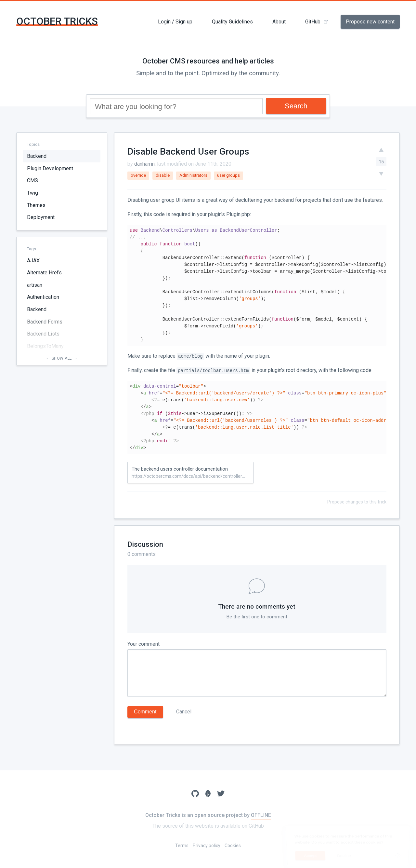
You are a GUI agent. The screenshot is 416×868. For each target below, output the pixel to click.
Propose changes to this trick (357, 502)
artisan (35, 285)
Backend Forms (45, 322)
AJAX (33, 261)
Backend (37, 156)
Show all (62, 358)
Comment (145, 712)
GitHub (313, 22)
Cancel (184, 712)
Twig (32, 193)
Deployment (41, 217)
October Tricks (57, 21)
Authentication (43, 297)
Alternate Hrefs (44, 273)
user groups (228, 175)
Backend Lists (43, 334)
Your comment (143, 644)
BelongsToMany (45, 346)
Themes (36, 205)
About (279, 22)
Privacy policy (207, 846)
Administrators (193, 175)
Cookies (233, 846)
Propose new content (370, 22)
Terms (182, 846)
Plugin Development (50, 168)
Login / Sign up (175, 22)
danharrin (144, 164)
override (138, 175)
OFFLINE (261, 815)
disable (163, 175)
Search (296, 106)
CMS (32, 180)
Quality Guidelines (232, 22)
